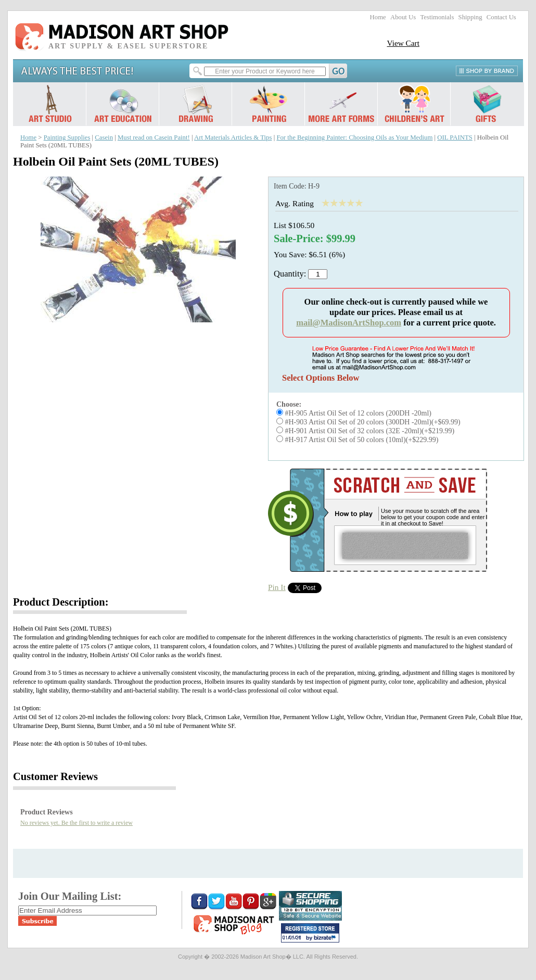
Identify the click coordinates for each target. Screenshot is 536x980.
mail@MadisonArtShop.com (349, 323)
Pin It (277, 587)
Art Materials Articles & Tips (233, 137)
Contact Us (501, 17)
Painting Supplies (67, 137)
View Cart (403, 43)
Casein (104, 137)
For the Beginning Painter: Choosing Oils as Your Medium (354, 137)
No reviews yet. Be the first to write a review (76, 823)
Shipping (470, 17)
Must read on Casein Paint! (154, 137)
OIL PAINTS (455, 137)
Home (378, 17)
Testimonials (437, 17)
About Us (403, 17)
